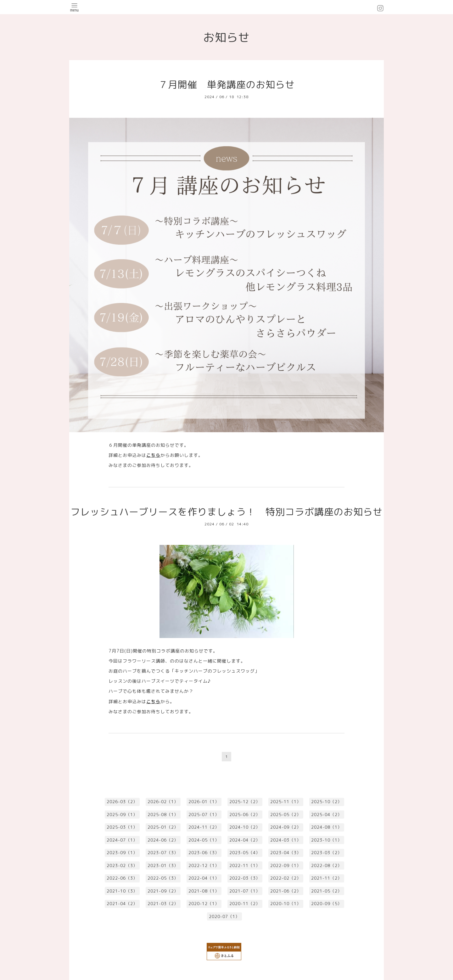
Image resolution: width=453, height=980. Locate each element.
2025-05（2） (286, 815)
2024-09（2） (286, 827)
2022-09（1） (286, 865)
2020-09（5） (327, 904)
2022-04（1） (204, 878)
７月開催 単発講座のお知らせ (226, 85)
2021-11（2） (327, 878)
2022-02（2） (286, 878)
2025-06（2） (245, 815)
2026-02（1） (163, 802)
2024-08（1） (327, 827)
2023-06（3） (204, 853)
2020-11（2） (245, 904)
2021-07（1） (245, 891)
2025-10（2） (327, 802)
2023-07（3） (163, 853)
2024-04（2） (245, 840)
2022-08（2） (327, 865)
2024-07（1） (122, 840)
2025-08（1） (163, 815)
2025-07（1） (204, 815)
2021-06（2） (286, 891)
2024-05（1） (204, 840)
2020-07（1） (224, 916)
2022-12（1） (204, 865)
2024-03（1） (286, 840)
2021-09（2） (163, 891)
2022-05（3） (163, 878)
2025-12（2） (245, 802)
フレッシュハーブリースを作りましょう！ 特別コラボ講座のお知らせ (226, 512)
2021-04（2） (122, 904)
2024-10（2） (245, 827)
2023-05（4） (245, 853)
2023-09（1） (122, 853)
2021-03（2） (163, 904)
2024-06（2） (163, 840)
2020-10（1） (286, 904)
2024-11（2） (204, 827)
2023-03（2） (327, 853)
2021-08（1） (204, 891)
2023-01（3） (163, 865)
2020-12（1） (204, 904)
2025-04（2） (327, 815)
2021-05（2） (327, 891)
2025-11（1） (286, 802)
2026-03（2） (122, 802)
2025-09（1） (122, 815)
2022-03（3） (245, 878)
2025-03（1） (122, 827)
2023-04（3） (286, 853)
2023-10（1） (327, 840)
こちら (153, 455)
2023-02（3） (122, 865)
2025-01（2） (163, 827)
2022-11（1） (245, 865)
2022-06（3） (122, 878)
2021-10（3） (122, 891)
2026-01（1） (204, 802)
